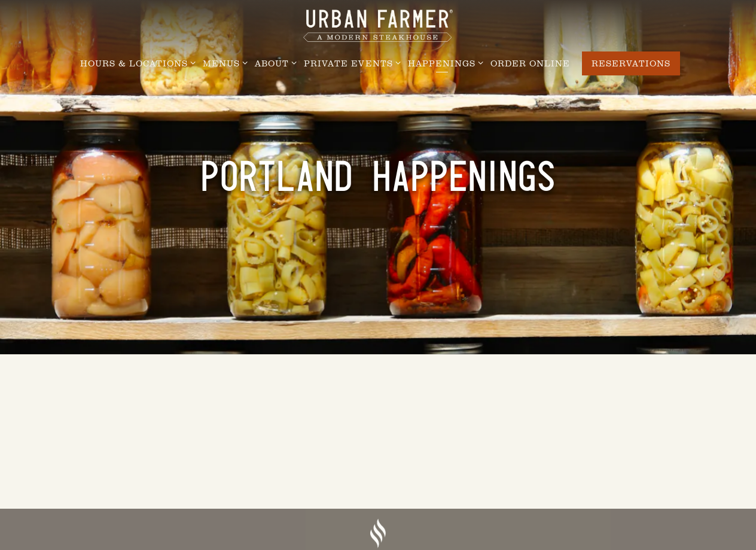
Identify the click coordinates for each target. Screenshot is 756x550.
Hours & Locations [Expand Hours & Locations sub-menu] (136, 63)
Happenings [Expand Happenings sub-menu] (443, 63)
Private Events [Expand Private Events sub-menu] (350, 63)
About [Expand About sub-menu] (274, 63)
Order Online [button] (530, 63)
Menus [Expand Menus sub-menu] (223, 63)
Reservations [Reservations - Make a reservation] (631, 63)
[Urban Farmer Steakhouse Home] (378, 25)
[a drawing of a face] (378, 534)
